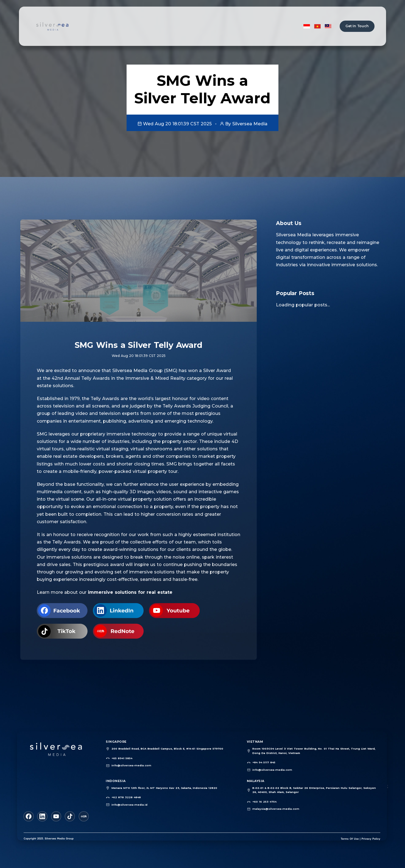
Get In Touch (357, 26)
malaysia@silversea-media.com (275, 808)
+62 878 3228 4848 (126, 797)
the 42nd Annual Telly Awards (76, 378)
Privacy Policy (371, 838)
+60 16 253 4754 (264, 801)
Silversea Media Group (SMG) (145, 371)
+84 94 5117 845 (264, 762)
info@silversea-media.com (131, 765)
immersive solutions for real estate (130, 592)
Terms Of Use (351, 838)
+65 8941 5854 (122, 758)
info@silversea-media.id (129, 804)
